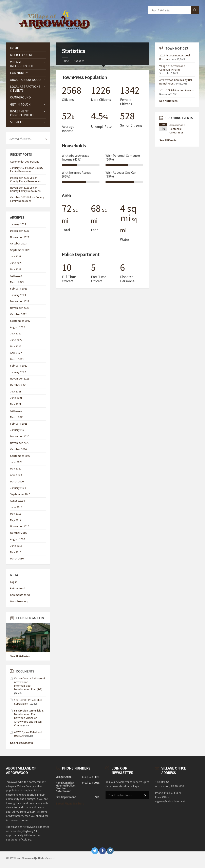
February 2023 (19, 289)
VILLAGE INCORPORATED (22, 64)
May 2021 (16, 404)
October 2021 (18, 385)
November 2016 (20, 526)
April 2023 (16, 276)
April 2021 (16, 411)
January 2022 (18, 372)
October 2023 (18, 243)
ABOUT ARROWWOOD (25, 80)
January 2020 (18, 488)
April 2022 (16, 353)
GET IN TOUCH (20, 104)
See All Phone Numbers (70, 804)
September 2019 (20, 494)
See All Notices (168, 101)
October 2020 (18, 449)
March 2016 (17, 558)
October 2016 (18, 533)
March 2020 (17, 481)
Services (17, 122)
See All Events (168, 140)
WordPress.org (19, 601)
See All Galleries (20, 656)
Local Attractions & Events (25, 88)
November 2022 (20, 308)
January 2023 (18, 295)
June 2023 (16, 263)
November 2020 (20, 443)
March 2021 (17, 417)
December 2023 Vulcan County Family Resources (25, 179)
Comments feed (20, 595)
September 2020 (20, 456)
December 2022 (20, 301)
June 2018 (16, 507)
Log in (14, 582)
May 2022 (16, 346)
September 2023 (20, 250)
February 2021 (19, 424)
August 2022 (17, 327)
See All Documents (21, 743)
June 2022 (16, 340)
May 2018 (16, 514)
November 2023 (20, 237)
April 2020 (16, 475)
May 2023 (16, 269)
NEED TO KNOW (21, 55)
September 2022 (20, 321)
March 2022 (17, 359)
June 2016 (16, 546)
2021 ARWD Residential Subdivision (28, 702)
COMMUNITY (19, 73)
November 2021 (20, 378)
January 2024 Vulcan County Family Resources (27, 170)
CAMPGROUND (20, 97)
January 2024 (18, 224)
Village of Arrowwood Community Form (172, 68)
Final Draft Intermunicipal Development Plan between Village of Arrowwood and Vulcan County (29, 718)
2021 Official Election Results (177, 90)
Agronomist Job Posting (25, 162)
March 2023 (17, 282)
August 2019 (17, 501)
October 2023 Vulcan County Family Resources (27, 199)
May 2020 (16, 468)
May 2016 (16, 552)
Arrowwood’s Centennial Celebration (178, 129)
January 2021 (18, 430)
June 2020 (16, 462)
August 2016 (17, 539)
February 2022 (19, 366)
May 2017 (16, 520)
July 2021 (16, 391)
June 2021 (16, 398)
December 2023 (20, 231)
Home (65, 61)
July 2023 (16, 256)
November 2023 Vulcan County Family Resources (25, 189)
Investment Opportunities (22, 113)
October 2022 (18, 314)
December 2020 (20, 436)
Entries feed (18, 588)
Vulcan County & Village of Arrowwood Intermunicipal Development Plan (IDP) (30, 684)
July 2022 (16, 333)
